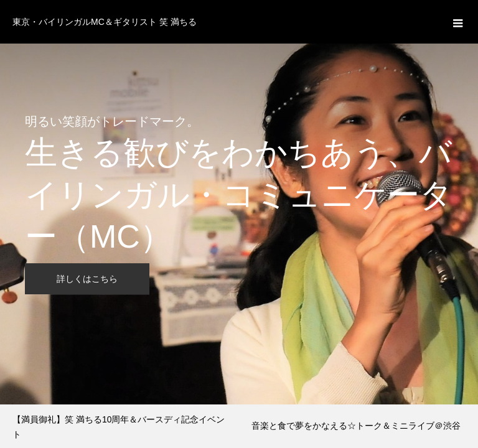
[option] (239, 202)
